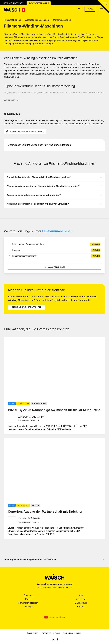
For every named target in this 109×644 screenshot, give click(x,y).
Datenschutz (81, 603)
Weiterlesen (11, 100)
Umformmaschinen (58, 231)
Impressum (81, 599)
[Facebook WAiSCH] (57, 639)
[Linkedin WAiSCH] (53, 639)
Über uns (28, 595)
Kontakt (81, 607)
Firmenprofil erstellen (26, 307)
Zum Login (28, 607)
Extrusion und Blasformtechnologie (54, 244)
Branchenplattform (14, 3)
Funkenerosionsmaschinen (54, 256)
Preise (28, 599)
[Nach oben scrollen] (103, 560)
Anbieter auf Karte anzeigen (25, 132)
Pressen (54, 250)
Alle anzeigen (54, 267)
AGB (81, 595)
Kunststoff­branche (39, 3)
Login (90, 9)
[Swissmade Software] (54, 617)
